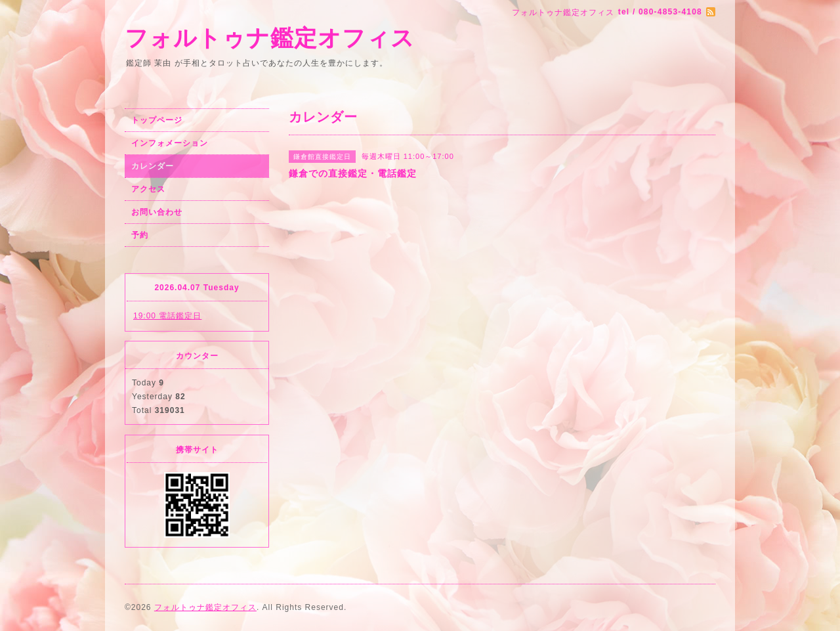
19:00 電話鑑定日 (167, 316)
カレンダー (153, 166)
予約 (140, 235)
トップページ (157, 120)
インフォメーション (170, 143)
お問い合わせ (157, 212)
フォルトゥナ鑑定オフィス (270, 38)
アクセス (148, 189)
